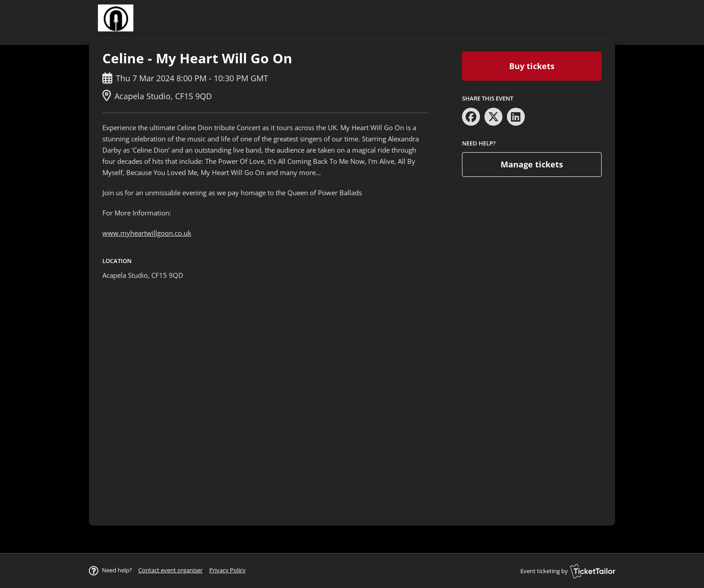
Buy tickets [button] (532, 66)
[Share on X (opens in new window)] (493, 117)
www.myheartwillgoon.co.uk (147, 233)
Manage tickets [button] (532, 164)
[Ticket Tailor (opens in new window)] (593, 571)
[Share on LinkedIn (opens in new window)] (516, 117)
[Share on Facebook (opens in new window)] (471, 117)
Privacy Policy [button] (227, 570)
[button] (170, 570)
